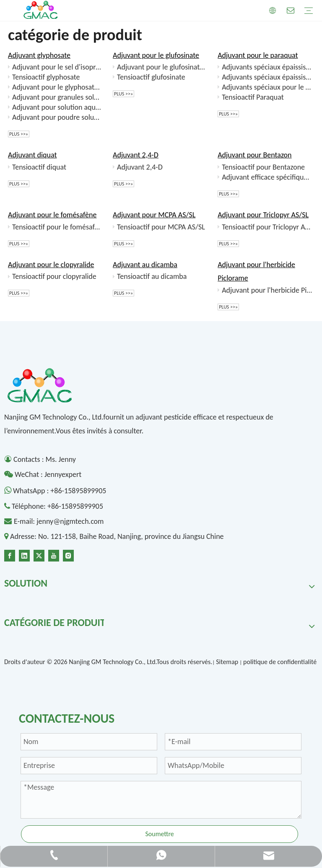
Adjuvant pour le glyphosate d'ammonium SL (57, 87)
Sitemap (227, 662)
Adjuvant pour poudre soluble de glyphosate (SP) (57, 117)
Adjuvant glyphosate (39, 55)
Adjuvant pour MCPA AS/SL (154, 215)
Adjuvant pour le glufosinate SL (162, 67)
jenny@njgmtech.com (70, 521)
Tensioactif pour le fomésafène (57, 227)
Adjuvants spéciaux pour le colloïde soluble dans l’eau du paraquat (267, 87)
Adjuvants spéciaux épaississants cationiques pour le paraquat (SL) (267, 77)
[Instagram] (68, 555)
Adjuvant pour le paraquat (258, 55)
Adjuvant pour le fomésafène (52, 215)
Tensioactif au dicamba (152, 276)
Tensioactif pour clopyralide (54, 276)
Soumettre (159, 834)
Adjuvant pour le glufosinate (156, 55)
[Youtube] (54, 555)
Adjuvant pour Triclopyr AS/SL (263, 215)
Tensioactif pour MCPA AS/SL (161, 227)
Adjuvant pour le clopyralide (51, 265)
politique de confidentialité (280, 662)
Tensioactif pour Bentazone (263, 167)
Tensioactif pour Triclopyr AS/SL (267, 227)
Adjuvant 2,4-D (136, 155)
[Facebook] (10, 555)
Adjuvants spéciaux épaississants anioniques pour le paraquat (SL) (267, 67)
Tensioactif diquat (39, 167)
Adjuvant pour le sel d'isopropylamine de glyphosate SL (57, 67)
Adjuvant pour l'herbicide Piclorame (267, 290)
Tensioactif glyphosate (46, 77)
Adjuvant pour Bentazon (254, 155)
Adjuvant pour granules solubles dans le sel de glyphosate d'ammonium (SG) (57, 97)
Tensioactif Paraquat (253, 97)
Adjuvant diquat (32, 155)
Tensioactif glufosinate (151, 77)
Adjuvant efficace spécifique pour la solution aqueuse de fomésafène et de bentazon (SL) (267, 177)
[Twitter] (39, 555)
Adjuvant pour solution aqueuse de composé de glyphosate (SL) (57, 107)
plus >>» (19, 134)
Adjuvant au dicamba (145, 265)
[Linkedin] (24, 555)
